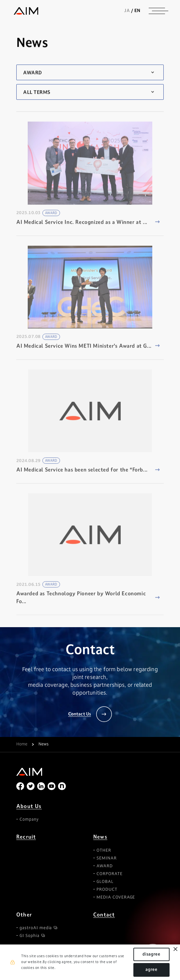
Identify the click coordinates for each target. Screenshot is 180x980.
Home (22, 744)
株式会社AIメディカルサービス (26, 11)
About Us (29, 806)
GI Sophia (30, 936)
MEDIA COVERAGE (116, 897)
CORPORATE (110, 874)
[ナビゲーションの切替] (157, 11)
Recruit (26, 837)
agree (151, 970)
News (100, 837)
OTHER (104, 850)
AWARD (105, 866)
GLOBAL (105, 882)
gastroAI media (36, 928)
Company (29, 819)
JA (127, 10)
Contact (104, 915)
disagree (151, 954)
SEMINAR (107, 858)
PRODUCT (107, 889)
